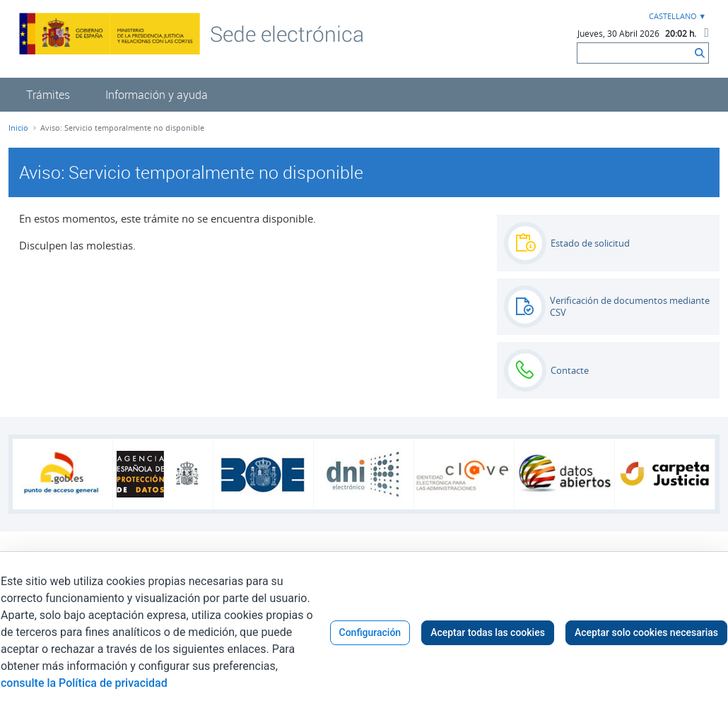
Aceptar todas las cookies (488, 632)
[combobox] (676, 17)
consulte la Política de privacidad (84, 683)
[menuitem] (48, 95)
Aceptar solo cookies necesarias (646, 632)
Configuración (370, 632)
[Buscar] (634, 53)
